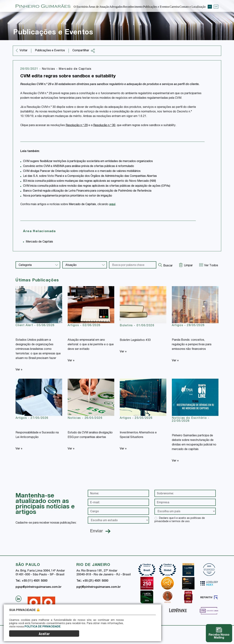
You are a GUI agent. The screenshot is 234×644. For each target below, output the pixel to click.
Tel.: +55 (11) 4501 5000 (31, 581)
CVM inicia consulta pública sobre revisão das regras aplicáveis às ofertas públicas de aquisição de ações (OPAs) (97, 186)
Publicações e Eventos (156, 6)
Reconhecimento (133, 6)
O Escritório (81, 6)
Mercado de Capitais (75, 69)
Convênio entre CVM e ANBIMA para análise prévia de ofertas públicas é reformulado (79, 166)
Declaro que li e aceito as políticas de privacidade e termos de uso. (180, 520)
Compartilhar (84, 51)
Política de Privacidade (35, 635)
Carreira (174, 6)
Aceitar (149, 633)
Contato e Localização (193, 6)
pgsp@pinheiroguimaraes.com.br (38, 587)
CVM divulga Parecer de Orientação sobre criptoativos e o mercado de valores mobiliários (82, 171)
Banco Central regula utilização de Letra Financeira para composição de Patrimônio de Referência (87, 191)
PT (210, 6)
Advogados (116, 6)
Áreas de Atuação (99, 6)
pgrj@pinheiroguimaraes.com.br (99, 587)
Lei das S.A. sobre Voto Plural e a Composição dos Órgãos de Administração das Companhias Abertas (90, 176)
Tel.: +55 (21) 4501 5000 (92, 581)
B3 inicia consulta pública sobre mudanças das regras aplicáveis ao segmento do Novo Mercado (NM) (89, 181)
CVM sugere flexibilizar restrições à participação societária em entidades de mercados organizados (88, 162)
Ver (19, 370)
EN (216, 6)
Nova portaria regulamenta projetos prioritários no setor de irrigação (68, 196)
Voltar (23, 51)
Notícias (49, 69)
